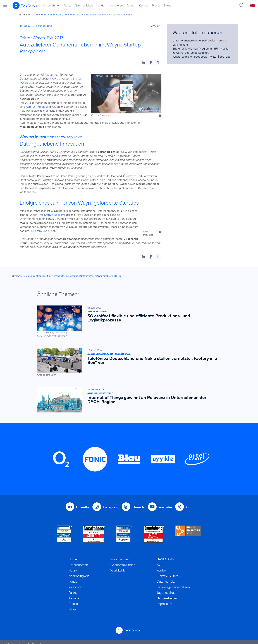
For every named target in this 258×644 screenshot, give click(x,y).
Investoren (116, 5)
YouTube (225, 57)
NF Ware (139, 227)
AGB (160, 561)
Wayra (54, 78)
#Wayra (98, 272)
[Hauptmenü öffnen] (5, 5)
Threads (138, 503)
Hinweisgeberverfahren (173, 583)
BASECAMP (166, 555)
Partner (131, 5)
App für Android (36, 107)
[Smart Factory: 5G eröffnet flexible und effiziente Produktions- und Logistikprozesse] (127, 317)
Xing (189, 503)
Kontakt (162, 566)
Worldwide (118, 566)
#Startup (74, 272)
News (168, 5)
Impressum (164, 600)
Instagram (110, 503)
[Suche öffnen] (242, 5)
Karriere (144, 5)
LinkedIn (82, 503)
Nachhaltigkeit (84, 5)
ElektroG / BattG (169, 572)
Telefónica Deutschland (46, 15)
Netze (68, 5)
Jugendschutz (167, 589)
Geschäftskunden (123, 561)
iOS (54, 107)
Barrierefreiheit (167, 594)
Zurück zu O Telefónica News (36, 26)
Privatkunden (120, 555)
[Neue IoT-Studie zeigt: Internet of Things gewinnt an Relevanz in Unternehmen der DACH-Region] (127, 396)
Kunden (101, 5)
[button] (143, 63)
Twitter (213, 57)
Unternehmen (52, 5)
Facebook (200, 57)
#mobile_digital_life (112, 272)
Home (73, 555)
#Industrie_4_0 (43, 272)
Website (187, 57)
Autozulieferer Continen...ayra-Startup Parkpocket (107, 15)
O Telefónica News (70, 15)
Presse (156, 5)
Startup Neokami (54, 215)
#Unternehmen (86, 272)
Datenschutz (166, 577)
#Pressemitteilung (60, 272)
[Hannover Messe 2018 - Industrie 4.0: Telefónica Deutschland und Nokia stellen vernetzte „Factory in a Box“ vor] (127, 358)
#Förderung (29, 272)
